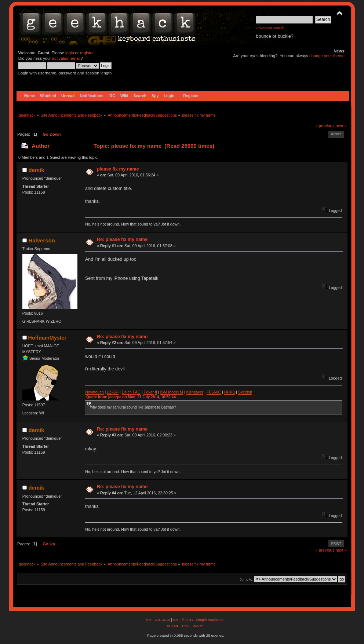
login (70, 53)
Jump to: (247, 579)
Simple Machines (210, 620)
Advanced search (270, 28)
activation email (66, 58)
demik (36, 170)
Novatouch (94, 392)
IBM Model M (172, 392)
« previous (325, 126)
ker (151, 392)
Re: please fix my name (122, 239)
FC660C (214, 392)
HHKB (230, 392)
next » (341, 126)
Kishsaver (195, 392)
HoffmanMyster (47, 338)
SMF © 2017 (183, 620)
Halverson (41, 240)
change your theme (327, 56)
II (156, 392)
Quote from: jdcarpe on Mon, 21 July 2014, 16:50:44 (131, 397)
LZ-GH (113, 392)
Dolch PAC (131, 392)
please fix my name (118, 169)
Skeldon (245, 392)
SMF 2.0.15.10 (159, 620)
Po (146, 392)
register (87, 53)
